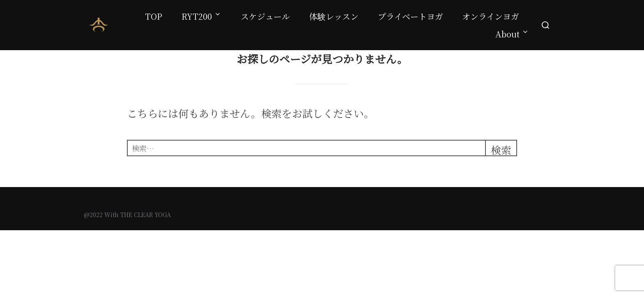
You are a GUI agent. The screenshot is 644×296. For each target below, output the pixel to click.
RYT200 (201, 16)
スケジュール (265, 16)
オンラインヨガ (491, 16)
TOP (154, 16)
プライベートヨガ (411, 16)
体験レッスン (334, 16)
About (512, 34)
